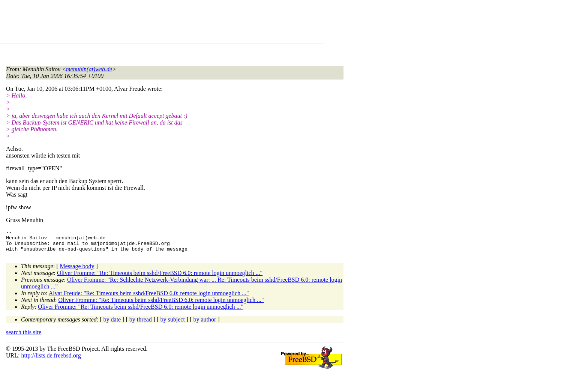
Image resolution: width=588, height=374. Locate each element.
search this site (24, 337)
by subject (173, 324)
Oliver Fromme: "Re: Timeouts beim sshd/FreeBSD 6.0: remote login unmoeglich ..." (160, 277)
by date (112, 324)
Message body (77, 271)
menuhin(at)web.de (89, 69)
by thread (141, 324)
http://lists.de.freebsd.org (51, 360)
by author (205, 324)
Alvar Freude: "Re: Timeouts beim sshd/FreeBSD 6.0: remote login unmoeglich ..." (149, 298)
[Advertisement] (142, 23)
